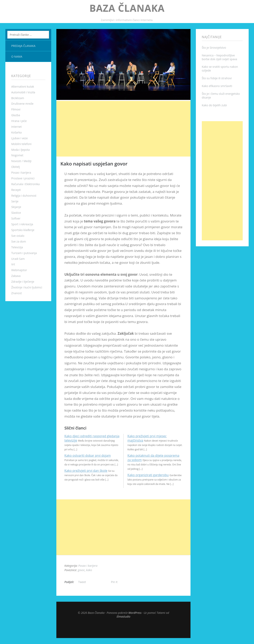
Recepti (16, 190)
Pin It (114, 582)
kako (89, 570)
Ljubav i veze (20, 138)
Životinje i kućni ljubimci (27, 287)
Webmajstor (19, 270)
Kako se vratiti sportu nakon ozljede (220, 69)
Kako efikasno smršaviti (217, 86)
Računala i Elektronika (25, 184)
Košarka (16, 132)
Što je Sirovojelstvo (214, 48)
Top (123, 628)
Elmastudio (124, 616)
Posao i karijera (21, 173)
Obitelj (16, 167)
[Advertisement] (123, 129)
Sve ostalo (18, 236)
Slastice (16, 213)
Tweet (82, 582)
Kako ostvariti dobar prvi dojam (88, 455)
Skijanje (16, 207)
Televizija (17, 247)
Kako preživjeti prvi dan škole (86, 471)
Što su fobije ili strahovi (217, 78)
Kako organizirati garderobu (148, 475)
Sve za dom (19, 241)
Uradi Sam (18, 259)
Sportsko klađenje (23, 230)
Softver (16, 218)
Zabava (16, 276)
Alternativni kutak (23, 87)
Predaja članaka (23, 46)
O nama (17, 57)
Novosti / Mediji (21, 161)
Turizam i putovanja (24, 253)
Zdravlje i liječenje (23, 282)
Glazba (16, 115)
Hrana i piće (19, 121)
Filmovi (16, 109)
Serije (15, 201)
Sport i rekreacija (22, 224)
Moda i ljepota (21, 150)
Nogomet (17, 155)
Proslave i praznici (23, 178)
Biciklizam (18, 98)
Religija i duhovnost (24, 196)
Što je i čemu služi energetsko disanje (221, 96)
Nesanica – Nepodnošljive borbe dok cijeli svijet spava (219, 57)
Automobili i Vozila (23, 92)
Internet (17, 127)
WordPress (135, 613)
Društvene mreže (22, 104)
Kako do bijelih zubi (214, 105)
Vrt (13, 264)
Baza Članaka (127, 8)
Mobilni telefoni (21, 144)
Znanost (17, 293)
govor (81, 570)
